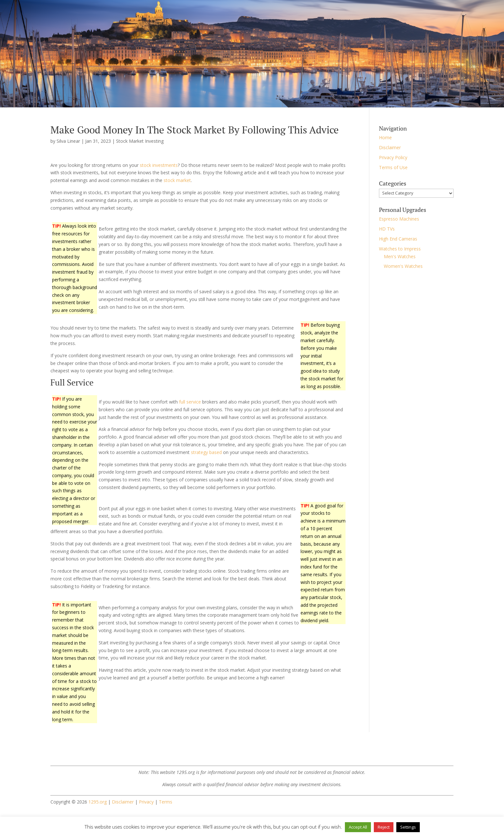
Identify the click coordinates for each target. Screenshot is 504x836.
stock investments (159, 165)
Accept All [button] (358, 827)
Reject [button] (384, 827)
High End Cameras (398, 239)
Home (385, 137)
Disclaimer (390, 147)
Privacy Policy (393, 157)
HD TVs (387, 229)
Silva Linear (68, 141)
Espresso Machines (399, 219)
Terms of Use (393, 167)
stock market (177, 180)
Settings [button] (408, 827)
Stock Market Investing (140, 141)
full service (190, 402)
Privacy (146, 802)
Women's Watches (403, 266)
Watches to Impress (400, 249)
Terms (166, 802)
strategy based (206, 452)
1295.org (98, 802)
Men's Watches (400, 256)
